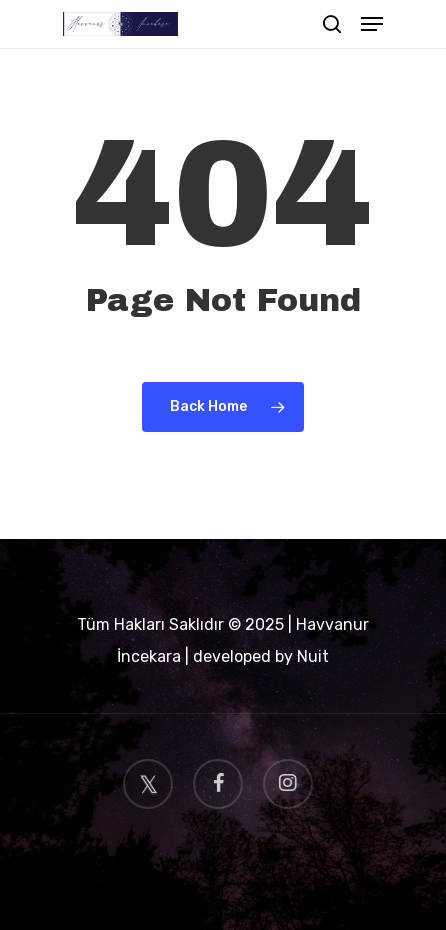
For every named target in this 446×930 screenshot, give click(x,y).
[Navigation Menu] (372, 24)
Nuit (313, 656)
